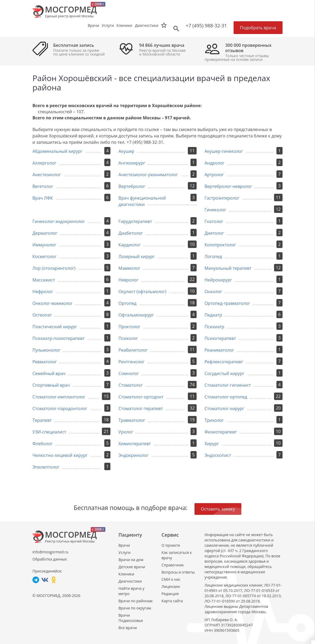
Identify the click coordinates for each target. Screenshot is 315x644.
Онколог (213, 292)
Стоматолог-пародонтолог (60, 409)
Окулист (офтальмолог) (142, 292)
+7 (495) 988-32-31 (206, 26)
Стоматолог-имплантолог (59, 397)
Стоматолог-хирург (224, 409)
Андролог (215, 163)
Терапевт (42, 420)
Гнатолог (214, 221)
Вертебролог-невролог (228, 186)
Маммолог (129, 268)
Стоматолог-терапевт (141, 409)
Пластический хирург (55, 327)
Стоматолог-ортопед (226, 397)
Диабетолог (130, 233)
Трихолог (214, 420)
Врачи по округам (135, 608)
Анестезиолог (47, 175)
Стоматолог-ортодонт (141, 397)
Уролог (126, 432)
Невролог (128, 280)
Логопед (213, 256)
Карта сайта (172, 601)
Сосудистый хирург (225, 373)
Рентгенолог (131, 362)
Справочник (173, 565)
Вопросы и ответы (178, 572)
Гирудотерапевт (135, 221)
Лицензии (171, 586)
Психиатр (214, 327)
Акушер (126, 151)
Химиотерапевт (135, 444)
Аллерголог (44, 163)
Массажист (44, 280)
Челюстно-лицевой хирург (60, 455)
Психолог (128, 338)
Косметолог (45, 256)
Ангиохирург (132, 163)
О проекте (171, 545)
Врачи (124, 545)
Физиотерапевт (221, 432)
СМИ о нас (171, 579)
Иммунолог (44, 245)
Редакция (170, 594)
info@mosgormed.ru (50, 552)
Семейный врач (49, 373)
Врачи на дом (131, 560)
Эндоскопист (218, 455)
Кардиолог (129, 245)
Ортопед (127, 303)
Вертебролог (132, 186)
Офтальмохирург (136, 315)
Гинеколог (215, 210)
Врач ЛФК (43, 198)
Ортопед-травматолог (227, 303)
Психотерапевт (220, 338)
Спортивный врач (51, 385)
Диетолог (214, 233)
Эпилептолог (46, 467)
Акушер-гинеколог (224, 151)
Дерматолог (45, 233)
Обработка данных (50, 559)
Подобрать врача (258, 28)
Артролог (214, 175)
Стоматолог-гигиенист (228, 385)
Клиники (126, 574)
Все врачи (128, 628)
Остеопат (42, 315)
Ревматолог (45, 362)
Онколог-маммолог (53, 303)
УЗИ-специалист (49, 432)
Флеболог (43, 444)
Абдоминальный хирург (57, 151)
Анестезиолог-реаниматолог (148, 175)
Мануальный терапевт (228, 268)
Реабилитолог (133, 350)
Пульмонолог (46, 350)
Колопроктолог (220, 245)
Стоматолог (130, 385)
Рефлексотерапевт (224, 362)
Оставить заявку (218, 509)
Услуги (124, 552)
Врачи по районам (135, 601)
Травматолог (132, 420)
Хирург (212, 444)
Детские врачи (132, 567)
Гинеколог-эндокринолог (59, 221)
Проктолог (129, 327)
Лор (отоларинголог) (54, 268)
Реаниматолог (219, 350)
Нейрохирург (218, 280)
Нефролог (43, 292)
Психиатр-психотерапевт (59, 338)
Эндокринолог (133, 455)
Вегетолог (43, 186)
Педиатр (213, 315)
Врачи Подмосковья (131, 618)
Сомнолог (129, 373)
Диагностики (147, 25)
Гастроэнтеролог (222, 198)
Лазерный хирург (136, 256)
